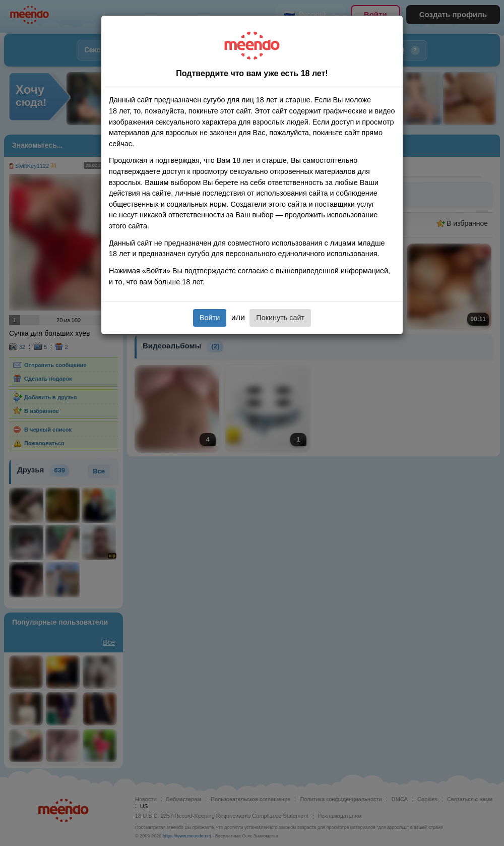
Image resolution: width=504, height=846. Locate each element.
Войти (210, 318)
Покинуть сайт (280, 318)
